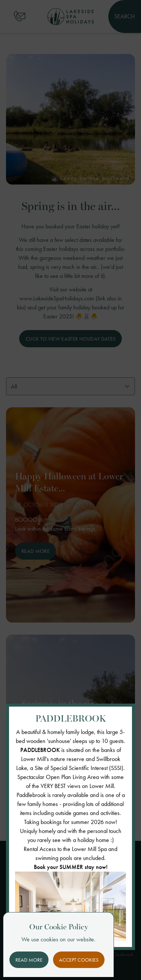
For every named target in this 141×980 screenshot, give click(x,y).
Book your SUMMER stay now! (71, 867)
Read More (29, 960)
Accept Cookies (79, 960)
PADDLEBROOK (40, 750)
